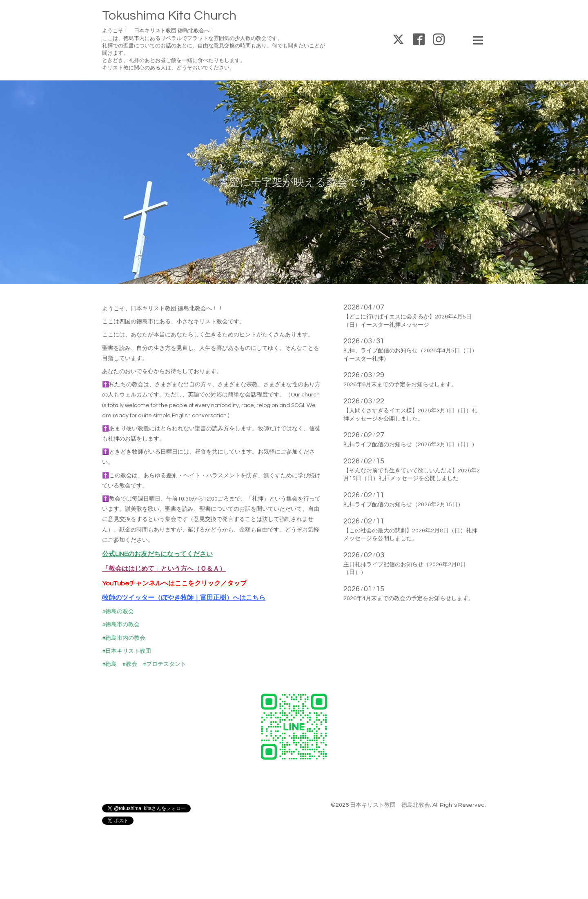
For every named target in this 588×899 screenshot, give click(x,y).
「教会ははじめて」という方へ (148, 569)
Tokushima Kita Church (169, 16)
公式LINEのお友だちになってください (157, 554)
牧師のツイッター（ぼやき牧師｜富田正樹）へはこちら (184, 598)
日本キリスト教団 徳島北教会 (390, 805)
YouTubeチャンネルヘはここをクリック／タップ (174, 583)
